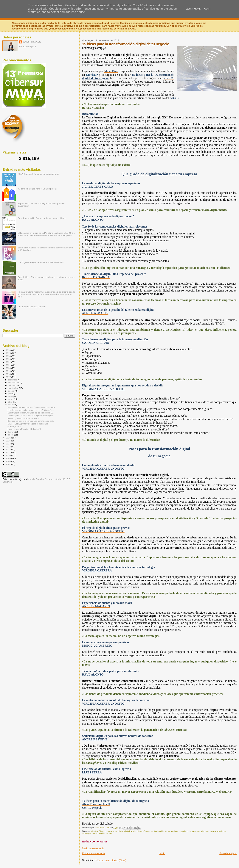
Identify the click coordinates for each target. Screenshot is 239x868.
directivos (137, 831)
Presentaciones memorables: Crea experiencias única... (32, 407)
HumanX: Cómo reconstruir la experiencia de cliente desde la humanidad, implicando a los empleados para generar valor (46, 294)
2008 (8, 461)
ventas (109, 833)
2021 (8, 365)
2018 (8, 374)
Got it (208, 9)
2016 (8, 438)
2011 (8, 452)
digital (121, 831)
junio (11, 396)
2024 (8, 356)
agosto (12, 391)
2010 (8, 455)
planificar (205, 831)
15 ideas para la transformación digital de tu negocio (30, 416)
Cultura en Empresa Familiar (32, 307)
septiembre (14, 388)
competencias (111, 831)
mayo (11, 399)
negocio (182, 831)
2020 (8, 368)
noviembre (13, 383)
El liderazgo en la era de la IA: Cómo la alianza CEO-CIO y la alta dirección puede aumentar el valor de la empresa (46, 234)
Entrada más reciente (94, 853)
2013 (8, 447)
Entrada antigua (228, 853)
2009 (8, 458)
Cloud (101, 831)
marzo (11, 405)
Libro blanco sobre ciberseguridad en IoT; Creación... (31, 410)
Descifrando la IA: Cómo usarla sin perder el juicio (42, 218)
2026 (8, 350)
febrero (12, 432)
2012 (8, 449)
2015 (8, 441)
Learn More (193, 9)
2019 (8, 371)
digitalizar (128, 831)
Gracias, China (14, 427)
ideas (167, 831)
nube (189, 831)
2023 (8, 359)
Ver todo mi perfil (28, 47)
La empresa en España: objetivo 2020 (24, 429)
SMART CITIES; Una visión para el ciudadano (28, 424)
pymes (213, 831)
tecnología (86, 833)
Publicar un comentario (93, 848)
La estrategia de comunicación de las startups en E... (31, 413)
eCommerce (148, 831)
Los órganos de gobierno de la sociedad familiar (41, 262)
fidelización (159, 831)
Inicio (162, 853)
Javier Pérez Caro (32, 42)
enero (11, 435)
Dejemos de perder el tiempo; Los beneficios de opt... (31, 421)
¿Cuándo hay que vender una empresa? (37, 189)
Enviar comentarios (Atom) (112, 860)
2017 (8, 377)
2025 (8, 353)
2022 (8, 362)
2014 (8, 444)
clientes (94, 831)
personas (196, 831)
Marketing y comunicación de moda (23, 418)
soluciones (222, 831)
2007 (8, 464)
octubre (12, 385)
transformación (98, 833)
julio (10, 394)
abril (10, 402)
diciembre (13, 380)
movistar (174, 831)
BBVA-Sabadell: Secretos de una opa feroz (39, 174)
